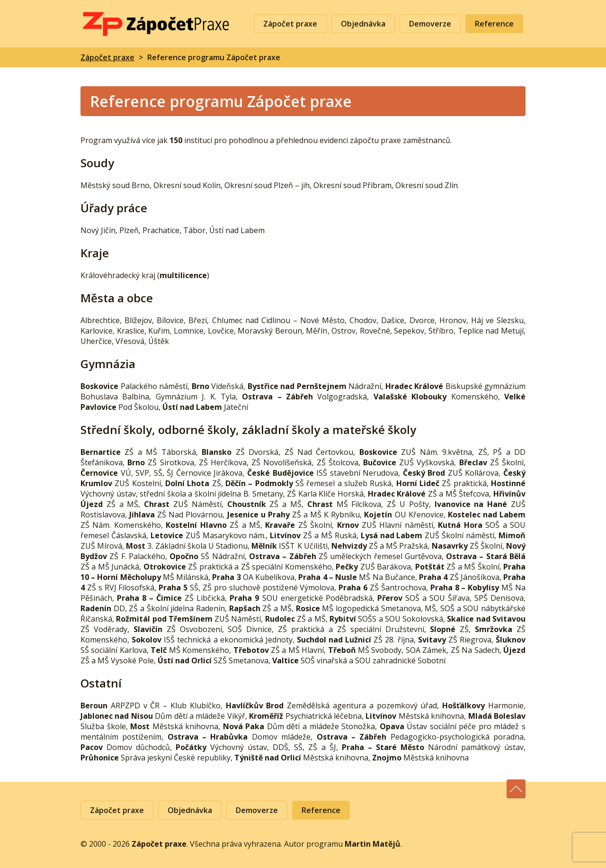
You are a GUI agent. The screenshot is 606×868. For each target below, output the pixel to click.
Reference (494, 24)
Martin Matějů (373, 844)
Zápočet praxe (156, 24)
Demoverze (430, 24)
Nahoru (516, 789)
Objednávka (363, 24)
